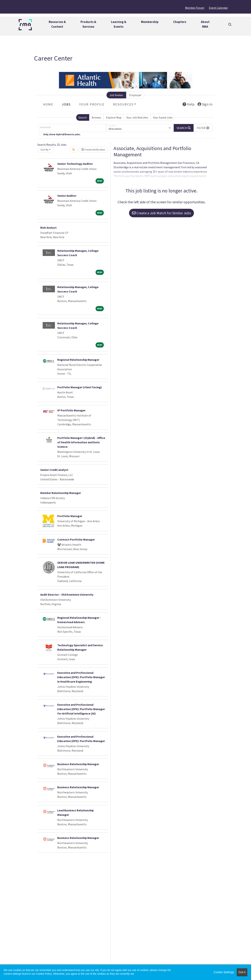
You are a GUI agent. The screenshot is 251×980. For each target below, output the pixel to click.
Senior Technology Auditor (75, 164)
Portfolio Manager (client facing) (80, 387)
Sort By (44, 150)
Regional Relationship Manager (78, 360)
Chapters (180, 22)
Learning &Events (119, 24)
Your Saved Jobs (163, 117)
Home (48, 104)
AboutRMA (205, 24)
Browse (96, 117)
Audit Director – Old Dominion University (67, 594)
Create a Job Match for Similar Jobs (161, 213)
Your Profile (92, 104)
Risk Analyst (48, 228)
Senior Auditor (67, 196)
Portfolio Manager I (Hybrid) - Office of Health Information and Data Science (81, 442)
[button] (203, 128)
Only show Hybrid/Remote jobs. (62, 134)
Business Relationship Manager (78, 764)
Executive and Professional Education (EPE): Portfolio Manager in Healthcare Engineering (81, 677)
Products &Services (88, 24)
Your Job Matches (137, 117)
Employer (135, 95)
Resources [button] (123, 104)
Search (83, 117)
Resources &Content (57, 24)
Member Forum (195, 8)
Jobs (66, 104)
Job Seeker (116, 95)
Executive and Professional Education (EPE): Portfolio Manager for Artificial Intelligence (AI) (81, 709)
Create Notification (93, 150)
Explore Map (114, 117)
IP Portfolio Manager (71, 410)
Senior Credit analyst (54, 470)
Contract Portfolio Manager (76, 539)
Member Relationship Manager (61, 493)
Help (189, 104)
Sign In (205, 104)
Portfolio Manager (70, 516)
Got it (242, 972)
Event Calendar (218, 8)
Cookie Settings (224, 972)
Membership (150, 22)
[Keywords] (72, 128)
